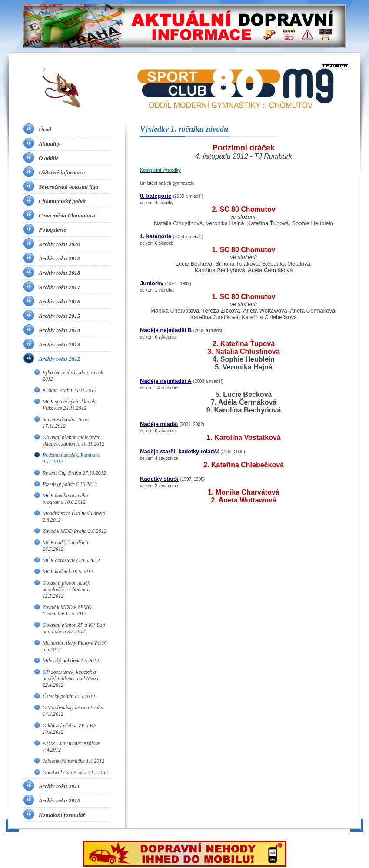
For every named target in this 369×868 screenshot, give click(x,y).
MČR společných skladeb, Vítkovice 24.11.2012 (70, 405)
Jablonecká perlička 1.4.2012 (73, 761)
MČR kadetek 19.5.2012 (68, 572)
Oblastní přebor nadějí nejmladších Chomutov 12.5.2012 (66, 589)
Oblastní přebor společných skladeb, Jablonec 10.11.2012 (73, 441)
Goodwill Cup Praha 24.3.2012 (76, 772)
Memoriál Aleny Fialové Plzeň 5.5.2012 (75, 646)
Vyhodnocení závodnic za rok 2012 (73, 376)
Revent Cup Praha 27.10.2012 (74, 473)
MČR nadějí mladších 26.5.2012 (65, 546)
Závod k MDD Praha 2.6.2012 (75, 531)
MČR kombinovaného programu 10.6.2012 (65, 499)
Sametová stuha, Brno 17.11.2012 (66, 423)
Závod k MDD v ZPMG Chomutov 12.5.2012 (67, 610)
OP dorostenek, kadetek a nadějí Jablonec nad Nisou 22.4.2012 (70, 678)
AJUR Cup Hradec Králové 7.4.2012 (71, 747)
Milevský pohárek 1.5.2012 (71, 661)
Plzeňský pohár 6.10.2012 (70, 484)
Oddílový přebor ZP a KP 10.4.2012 (70, 729)
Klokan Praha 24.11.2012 (70, 390)
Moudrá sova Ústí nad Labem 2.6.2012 (74, 517)
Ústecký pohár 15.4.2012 (69, 696)
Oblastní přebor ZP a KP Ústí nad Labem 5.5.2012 (74, 628)
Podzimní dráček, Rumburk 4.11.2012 (71, 458)
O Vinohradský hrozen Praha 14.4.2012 (73, 711)
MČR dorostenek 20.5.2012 (71, 560)
